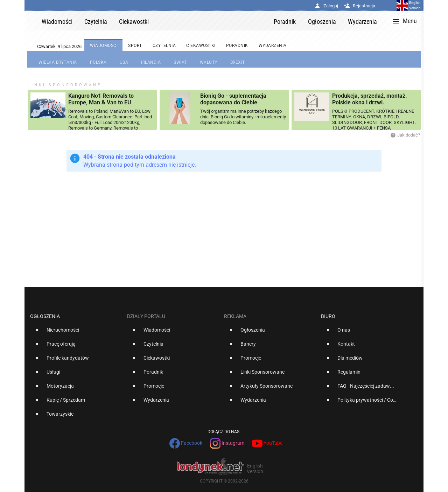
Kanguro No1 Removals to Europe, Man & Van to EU (101, 99)
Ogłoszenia (45, 316)
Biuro (328, 316)
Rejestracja (359, 6)
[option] (76, 333)
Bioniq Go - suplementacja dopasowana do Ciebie (233, 99)
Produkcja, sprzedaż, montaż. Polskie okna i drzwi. (370, 99)
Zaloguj (326, 6)
